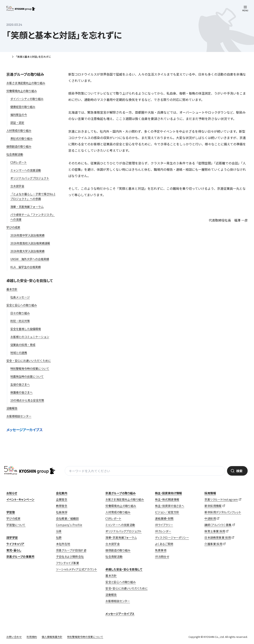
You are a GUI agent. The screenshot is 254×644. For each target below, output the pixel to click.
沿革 (59, 531)
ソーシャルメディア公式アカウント (76, 569)
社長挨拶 (62, 512)
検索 (239, 471)
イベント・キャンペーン (20, 499)
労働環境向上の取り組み (121, 506)
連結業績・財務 (164, 518)
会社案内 (62, 493)
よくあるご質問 (164, 544)
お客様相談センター (118, 601)
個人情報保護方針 (52, 637)
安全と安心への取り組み (121, 582)
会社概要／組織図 (67, 518)
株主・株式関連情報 (167, 499)
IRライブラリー (164, 525)
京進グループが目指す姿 (71, 550)
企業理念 (62, 499)
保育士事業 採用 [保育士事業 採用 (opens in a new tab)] (215, 531)
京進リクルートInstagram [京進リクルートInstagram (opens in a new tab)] (221, 499)
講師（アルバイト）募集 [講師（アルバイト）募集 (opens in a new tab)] (218, 525)
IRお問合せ (162, 557)
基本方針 (111, 576)
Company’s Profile (69, 525)
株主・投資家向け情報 (168, 493)
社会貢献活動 (114, 557)
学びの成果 (13, 518)
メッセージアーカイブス (25, 430)
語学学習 (12, 537)
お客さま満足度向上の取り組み (125, 499)
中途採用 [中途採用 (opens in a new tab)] (210, 518)
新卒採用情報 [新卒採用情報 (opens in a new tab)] (213, 506)
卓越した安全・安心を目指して (30, 280)
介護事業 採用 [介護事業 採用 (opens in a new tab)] (213, 544)
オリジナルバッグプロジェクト (124, 531)
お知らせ (12, 493)
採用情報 (210, 493)
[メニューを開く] (245, 9)
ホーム (8, 57)
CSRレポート (113, 518)
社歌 (59, 537)
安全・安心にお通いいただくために (126, 588)
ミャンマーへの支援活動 (120, 525)
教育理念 (62, 506)
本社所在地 (63, 544)
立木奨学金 (113, 544)
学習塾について (16, 525)
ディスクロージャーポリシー (172, 537)
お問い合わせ (14, 637)
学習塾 (11, 512)
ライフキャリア (15, 544)
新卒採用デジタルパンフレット (223, 512)
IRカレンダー (163, 531)
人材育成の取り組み (118, 512)
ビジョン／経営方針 (167, 512)
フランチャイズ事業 (68, 563)
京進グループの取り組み (25, 74)
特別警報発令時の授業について (85, 637)
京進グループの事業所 (20, 557)
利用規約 (32, 637)
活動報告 (111, 595)
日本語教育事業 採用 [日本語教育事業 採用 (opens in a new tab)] (218, 537)
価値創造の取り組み (118, 550)
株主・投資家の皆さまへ (170, 506)
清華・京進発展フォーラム (121, 537)
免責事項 (161, 550)
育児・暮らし (14, 550)
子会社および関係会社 (70, 557)
